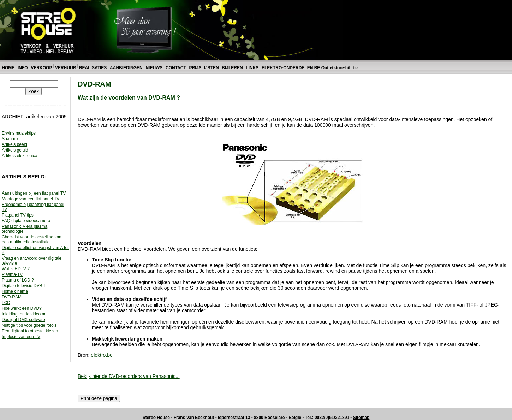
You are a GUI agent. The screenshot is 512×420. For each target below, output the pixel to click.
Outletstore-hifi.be (340, 68)
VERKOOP (42, 68)
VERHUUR (66, 68)
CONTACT (176, 68)
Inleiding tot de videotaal (25, 314)
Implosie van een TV (21, 337)
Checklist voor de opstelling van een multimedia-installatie (32, 239)
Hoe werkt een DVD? (22, 308)
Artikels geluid (15, 150)
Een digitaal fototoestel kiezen (30, 331)
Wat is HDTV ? (16, 269)
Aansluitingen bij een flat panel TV (34, 193)
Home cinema (15, 291)
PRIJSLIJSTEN (204, 68)
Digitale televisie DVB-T (24, 286)
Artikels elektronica (20, 156)
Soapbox (10, 139)
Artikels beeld (14, 144)
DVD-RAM (12, 297)
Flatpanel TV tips (18, 215)
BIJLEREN (232, 68)
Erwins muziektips (19, 133)
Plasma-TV (12, 274)
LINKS (253, 68)
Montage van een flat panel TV (31, 199)
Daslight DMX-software (23, 320)
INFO (23, 68)
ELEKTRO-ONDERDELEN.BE (291, 68)
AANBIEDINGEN (126, 68)
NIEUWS (154, 68)
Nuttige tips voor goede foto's (29, 325)
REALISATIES (93, 68)
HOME (8, 68)
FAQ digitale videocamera (26, 221)
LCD (6, 303)
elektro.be (102, 355)
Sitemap (361, 418)
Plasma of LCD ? (18, 280)
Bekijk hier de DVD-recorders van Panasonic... (129, 376)
